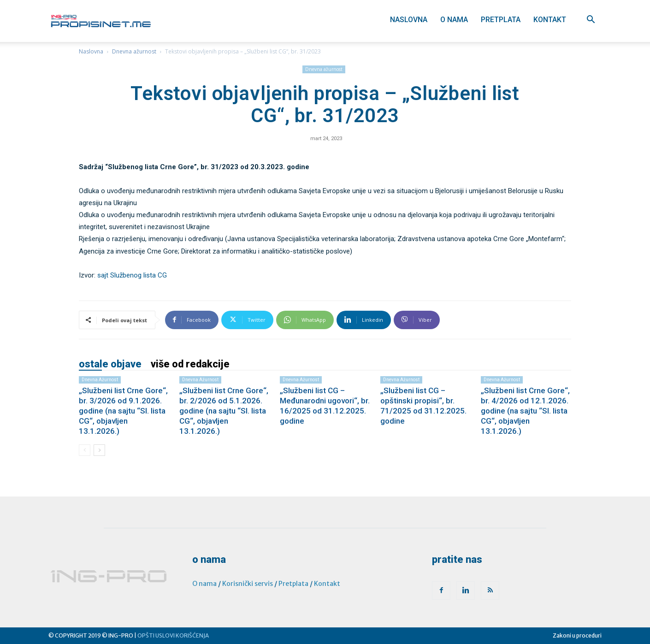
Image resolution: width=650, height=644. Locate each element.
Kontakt (550, 20)
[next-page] (99, 450)
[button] (591, 21)
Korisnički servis (248, 584)
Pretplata (501, 20)
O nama (454, 20)
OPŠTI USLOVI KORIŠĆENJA (173, 635)
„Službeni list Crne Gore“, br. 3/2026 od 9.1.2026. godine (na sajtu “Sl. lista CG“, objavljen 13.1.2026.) (123, 411)
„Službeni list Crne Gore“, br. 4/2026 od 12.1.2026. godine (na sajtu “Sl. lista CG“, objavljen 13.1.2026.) (525, 411)
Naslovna (409, 20)
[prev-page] (85, 450)
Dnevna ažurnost (134, 51)
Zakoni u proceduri (577, 635)
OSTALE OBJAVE (110, 364)
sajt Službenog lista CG (132, 275)
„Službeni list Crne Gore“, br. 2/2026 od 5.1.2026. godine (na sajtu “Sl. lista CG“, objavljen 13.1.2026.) (224, 411)
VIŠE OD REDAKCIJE (190, 364)
